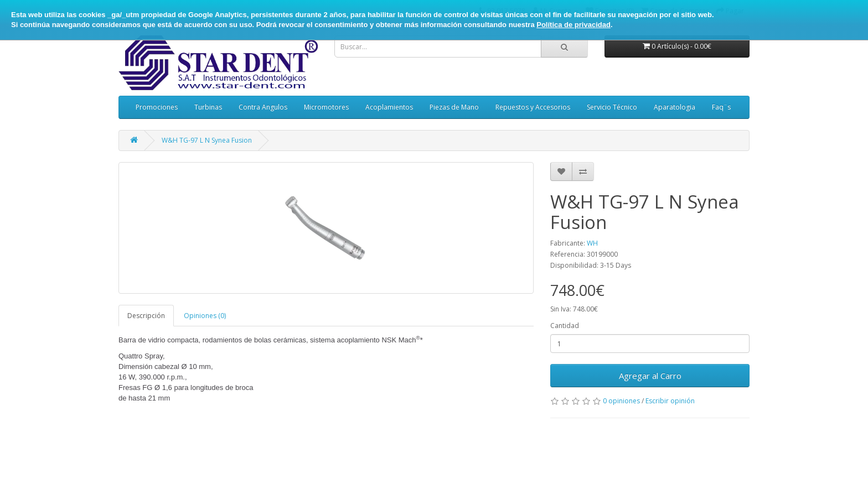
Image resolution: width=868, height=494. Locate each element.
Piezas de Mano (454, 107)
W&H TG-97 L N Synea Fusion (207, 140)
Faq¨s (721, 107)
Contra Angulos (263, 107)
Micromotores (326, 107)
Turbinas (208, 107)
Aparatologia (675, 107)
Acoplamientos (389, 107)
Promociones (157, 107)
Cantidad (565, 326)
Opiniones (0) (205, 316)
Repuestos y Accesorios (533, 107)
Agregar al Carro (650, 376)
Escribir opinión (670, 401)
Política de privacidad (573, 25)
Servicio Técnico (612, 107)
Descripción (146, 316)
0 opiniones (621, 401)
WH (592, 243)
